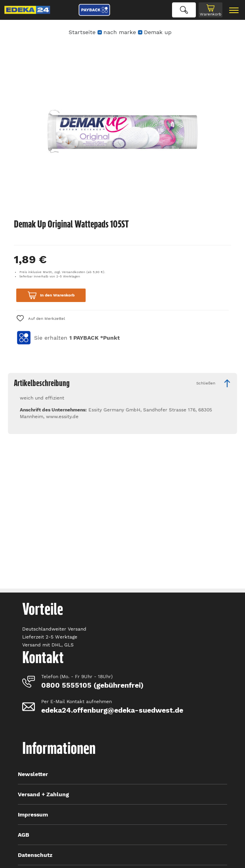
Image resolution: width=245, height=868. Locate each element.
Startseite (82, 32)
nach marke (120, 32)
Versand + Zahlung (43, 794)
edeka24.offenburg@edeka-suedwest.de (112, 710)
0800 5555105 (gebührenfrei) (92, 685)
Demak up (158, 32)
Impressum (33, 814)
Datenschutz (35, 855)
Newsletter (33, 774)
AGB (24, 835)
